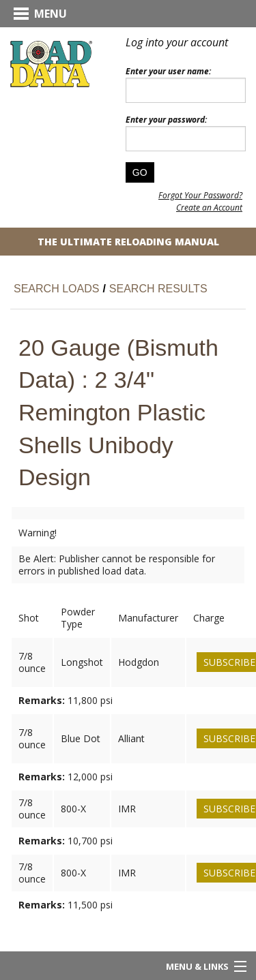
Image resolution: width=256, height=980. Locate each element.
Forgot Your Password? (200, 195)
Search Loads (56, 289)
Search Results (158, 289)
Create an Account (209, 208)
